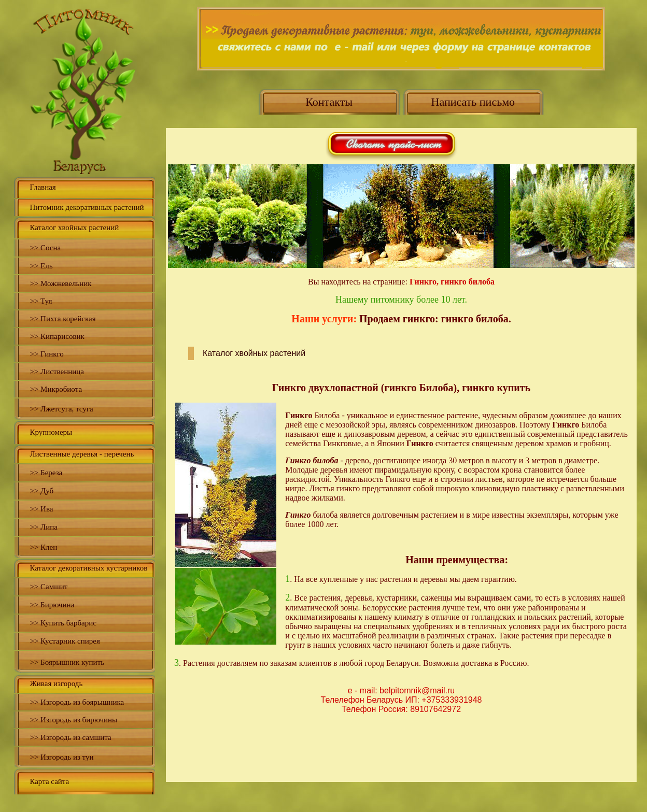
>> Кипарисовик (57, 336)
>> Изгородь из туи (61, 757)
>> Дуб (41, 491)
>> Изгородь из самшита (70, 737)
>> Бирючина (52, 605)
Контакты (329, 102)
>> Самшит (48, 587)
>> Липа (44, 527)
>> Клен (43, 547)
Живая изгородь (56, 683)
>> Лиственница (57, 372)
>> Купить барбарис (63, 623)
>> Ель (41, 266)
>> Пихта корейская (62, 319)
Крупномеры (51, 432)
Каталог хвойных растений (74, 227)
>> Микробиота (56, 389)
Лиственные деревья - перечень (82, 454)
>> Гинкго (46, 354)
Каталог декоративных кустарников (88, 568)
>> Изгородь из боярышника (77, 702)
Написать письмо (473, 102)
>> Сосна (45, 248)
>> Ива (41, 509)
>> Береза (46, 473)
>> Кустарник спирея (65, 641)
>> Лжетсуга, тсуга (61, 409)
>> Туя (41, 301)
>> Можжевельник (60, 283)
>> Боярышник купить (67, 662)
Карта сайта (49, 781)
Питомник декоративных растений (87, 207)
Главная (43, 187)
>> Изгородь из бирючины (73, 720)
